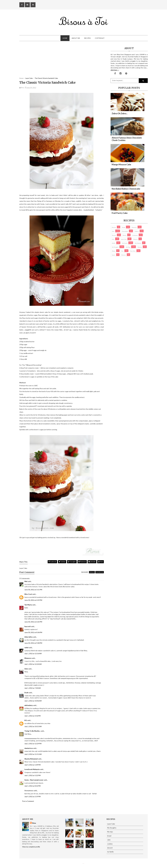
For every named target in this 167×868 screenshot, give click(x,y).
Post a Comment (28, 801)
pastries (140, 247)
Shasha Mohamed (31, 759)
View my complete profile (31, 847)
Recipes (87, 38)
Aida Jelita (28, 637)
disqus (92, 572)
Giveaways (135, 235)
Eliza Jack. (84, 864)
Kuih (113, 239)
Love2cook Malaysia (32, 769)
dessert (114, 235)
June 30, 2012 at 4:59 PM (33, 600)
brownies (134, 227)
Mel (26, 581)
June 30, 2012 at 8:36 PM (33, 632)
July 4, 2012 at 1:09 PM (32, 765)
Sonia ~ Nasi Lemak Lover (34, 780)
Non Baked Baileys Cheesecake (126, 189)
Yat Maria (28, 605)
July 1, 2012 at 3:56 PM (32, 716)
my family (125, 243)
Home (65, 38)
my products (138, 243)
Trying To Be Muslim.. (32, 731)
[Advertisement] (62, 61)
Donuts (124, 235)
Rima (34, 823)
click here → (115, 70)
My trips (128, 247)
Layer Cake (124, 239)
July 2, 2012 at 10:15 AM (33, 726)
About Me (76, 38)
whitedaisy (29, 705)
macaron (135, 239)
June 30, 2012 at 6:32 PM (33, 622)
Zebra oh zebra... (120, 113)
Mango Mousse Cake (121, 164)
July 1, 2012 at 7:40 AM (33, 688)
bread (124, 227)
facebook (100, 572)
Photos (114, 251)
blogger (85, 572)
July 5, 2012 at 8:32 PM (32, 786)
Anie (26, 669)
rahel (26, 648)
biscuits (114, 227)
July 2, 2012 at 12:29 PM (33, 744)
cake (113, 231)
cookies (137, 231)
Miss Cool (28, 594)
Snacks (114, 255)
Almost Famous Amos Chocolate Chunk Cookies (127, 139)
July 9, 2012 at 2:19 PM (32, 796)
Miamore (28, 658)
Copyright (100, 38)
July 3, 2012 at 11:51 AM (33, 754)
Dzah (26, 693)
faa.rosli (27, 626)
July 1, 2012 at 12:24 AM (33, 664)
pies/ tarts (133, 251)
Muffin (114, 243)
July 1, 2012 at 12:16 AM (33, 653)
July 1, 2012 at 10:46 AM (33, 701)
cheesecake (125, 231)
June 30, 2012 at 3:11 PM (33, 590)
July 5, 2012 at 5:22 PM (32, 775)
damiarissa (29, 748)
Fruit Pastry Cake (120, 213)
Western (124, 255)
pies (122, 251)
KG (26, 720)
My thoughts (115, 247)
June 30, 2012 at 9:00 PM (33, 643)
